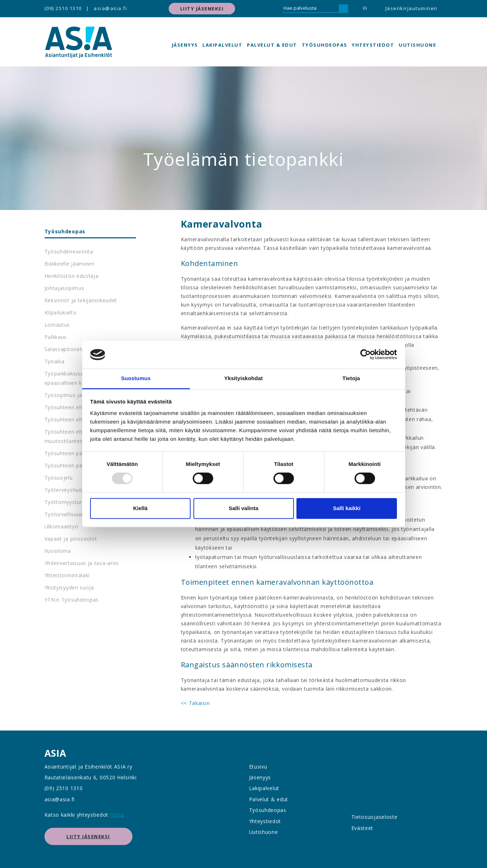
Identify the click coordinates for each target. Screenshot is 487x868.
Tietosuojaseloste (374, 817)
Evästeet (362, 828)
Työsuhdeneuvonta (69, 251)
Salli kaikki (347, 508)
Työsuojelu (59, 478)
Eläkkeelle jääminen (70, 264)
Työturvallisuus (64, 514)
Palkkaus (56, 337)
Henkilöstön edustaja (72, 276)
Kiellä (140, 508)
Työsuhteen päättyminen (76, 465)
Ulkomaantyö (62, 526)
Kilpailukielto (61, 312)
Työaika (55, 361)
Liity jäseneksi (202, 9)
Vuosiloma (58, 551)
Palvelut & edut (272, 45)
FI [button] (365, 8)
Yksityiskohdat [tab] (243, 378)
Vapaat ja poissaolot (71, 539)
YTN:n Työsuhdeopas (72, 600)
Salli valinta (243, 508)
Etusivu (258, 767)
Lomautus (57, 325)
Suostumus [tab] (136, 378)
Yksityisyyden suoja (69, 587)
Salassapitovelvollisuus (74, 349)
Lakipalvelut (222, 45)
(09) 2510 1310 (63, 8)
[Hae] (343, 9)
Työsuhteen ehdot (68, 407)
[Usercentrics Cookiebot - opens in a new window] (366, 355)
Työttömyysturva (66, 502)
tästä (117, 815)
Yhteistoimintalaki (67, 575)
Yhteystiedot (373, 45)
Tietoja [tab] (351, 378)
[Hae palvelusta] (310, 9)
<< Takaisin (195, 703)
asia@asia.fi (110, 8)
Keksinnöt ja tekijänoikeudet (81, 300)
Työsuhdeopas (325, 45)
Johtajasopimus (64, 288)
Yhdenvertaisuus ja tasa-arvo (82, 563)
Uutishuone (417, 45)
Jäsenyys (185, 45)
